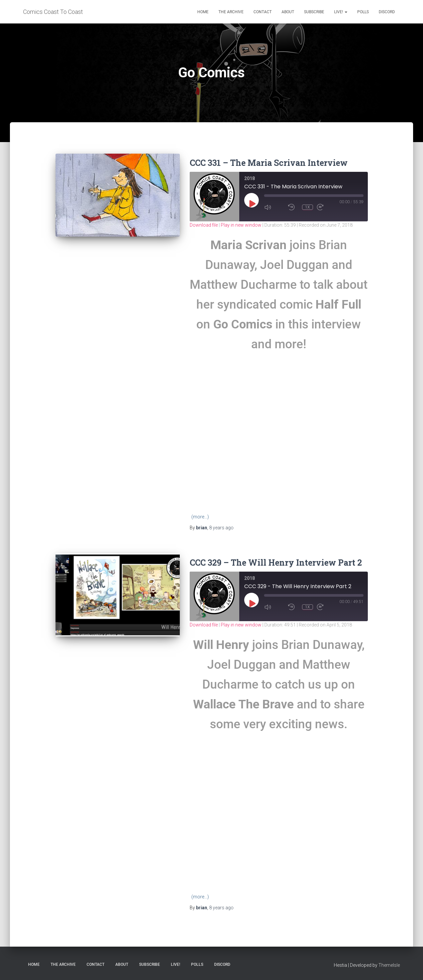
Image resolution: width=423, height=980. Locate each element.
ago (221, 528)
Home (203, 12)
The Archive (231, 12)
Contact (263, 12)
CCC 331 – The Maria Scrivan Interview (269, 163)
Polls (363, 12)
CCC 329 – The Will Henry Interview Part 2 (276, 563)
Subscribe (314, 12)
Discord (387, 12)
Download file (204, 225)
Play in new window (241, 225)
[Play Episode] (252, 204)
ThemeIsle (389, 965)
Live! (341, 12)
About (288, 12)
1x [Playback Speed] (308, 207)
